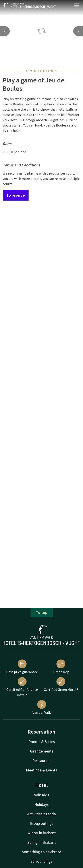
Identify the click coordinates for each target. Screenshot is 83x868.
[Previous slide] (5, 31)
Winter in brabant (42, 833)
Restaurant (42, 761)
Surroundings (41, 861)
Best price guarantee (22, 667)
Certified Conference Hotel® (22, 687)
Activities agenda (41, 814)
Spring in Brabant (42, 842)
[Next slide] (78, 31)
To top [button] (42, 612)
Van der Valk (42, 707)
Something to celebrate (41, 852)
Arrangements (41, 751)
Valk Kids (42, 795)
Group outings (42, 823)
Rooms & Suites (42, 742)
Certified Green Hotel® (61, 684)
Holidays (41, 804)
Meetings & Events (41, 770)
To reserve (16, 195)
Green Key (61, 667)
